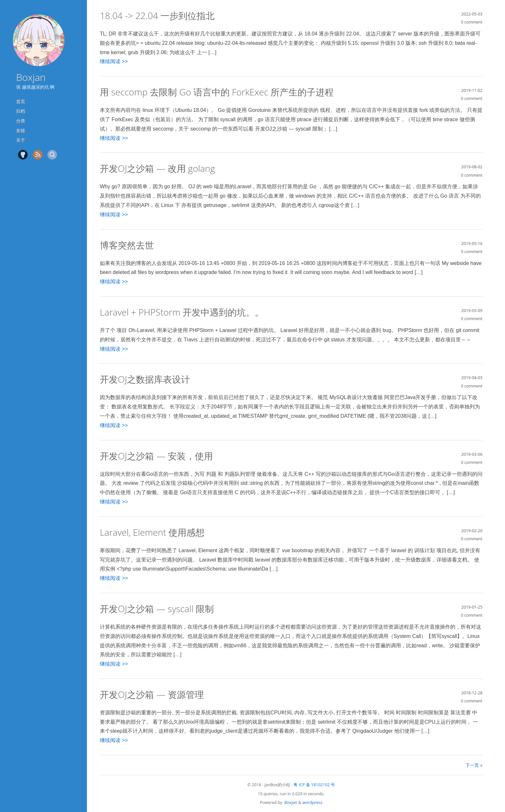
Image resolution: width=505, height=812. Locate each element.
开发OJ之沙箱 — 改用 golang (157, 168)
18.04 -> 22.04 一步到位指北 (157, 15)
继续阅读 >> (114, 61)
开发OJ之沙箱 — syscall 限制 (157, 609)
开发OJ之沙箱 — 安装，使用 (156, 456)
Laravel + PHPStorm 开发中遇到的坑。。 (182, 312)
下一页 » (474, 765)
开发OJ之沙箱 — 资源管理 (152, 694)
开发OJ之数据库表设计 (145, 379)
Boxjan (31, 77)
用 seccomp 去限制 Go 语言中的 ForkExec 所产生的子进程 (217, 92)
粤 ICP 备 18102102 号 (314, 785)
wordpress (312, 802)
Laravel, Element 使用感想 (152, 532)
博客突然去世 (127, 245)
